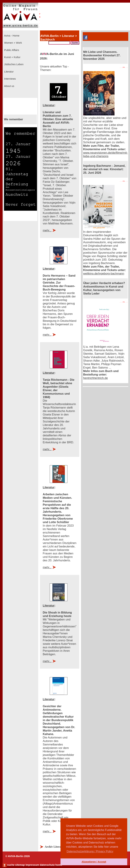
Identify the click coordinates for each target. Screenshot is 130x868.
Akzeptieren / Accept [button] (94, 862)
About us (9, 86)
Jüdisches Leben (13, 64)
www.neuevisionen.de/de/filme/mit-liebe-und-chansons (105, 154)
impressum (32, 865)
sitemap (20, 865)
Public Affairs (11, 50)
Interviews (10, 79)
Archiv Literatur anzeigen (60, 847)
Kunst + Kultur (12, 57)
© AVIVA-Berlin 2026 (18, 856)
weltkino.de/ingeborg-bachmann (104, 274)
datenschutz (47, 865)
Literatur (9, 72)
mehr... (47, 230)
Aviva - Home (11, 36)
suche (11, 865)
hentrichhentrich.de (96, 378)
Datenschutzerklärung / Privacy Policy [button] (90, 851)
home (59, 865)
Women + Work (13, 43)
